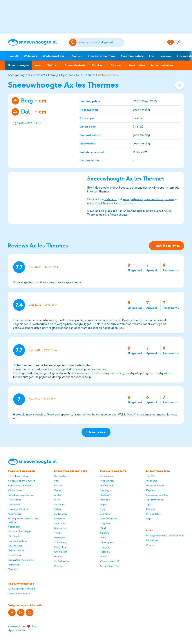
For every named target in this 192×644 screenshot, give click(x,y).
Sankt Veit (60, 523)
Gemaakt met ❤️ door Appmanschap (23, 628)
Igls (102, 509)
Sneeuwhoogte (18, 65)
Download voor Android (22, 589)
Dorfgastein (61, 476)
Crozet (58, 485)
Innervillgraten (109, 519)
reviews (169, 199)
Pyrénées (67, 75)
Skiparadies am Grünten (22, 481)
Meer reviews (96, 432)
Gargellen (60, 547)
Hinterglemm (108, 542)
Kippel (58, 490)
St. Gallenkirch (63, 561)
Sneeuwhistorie (75, 65)
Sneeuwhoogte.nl (19, 75)
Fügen (104, 557)
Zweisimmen (107, 476)
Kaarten (77, 56)
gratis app (111, 211)
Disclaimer (152, 540)
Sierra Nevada (16, 550)
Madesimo (14, 504)
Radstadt (105, 495)
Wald (103, 528)
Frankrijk (53, 75)
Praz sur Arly (107, 481)
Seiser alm (14, 527)
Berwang (105, 500)
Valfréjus (59, 504)
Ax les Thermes (86, 75)
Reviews (166, 56)
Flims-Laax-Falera (18, 476)
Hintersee (60, 538)
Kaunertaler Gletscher (21, 560)
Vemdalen (14, 565)
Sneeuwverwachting (101, 56)
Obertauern (15, 514)
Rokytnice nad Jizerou (21, 495)
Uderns (58, 557)
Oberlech (60, 519)
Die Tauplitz (15, 536)
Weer (38, 65)
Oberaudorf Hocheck (21, 485)
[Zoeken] (101, 43)
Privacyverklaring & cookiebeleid (165, 536)
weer (126, 199)
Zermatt (13, 569)
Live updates (153, 514)
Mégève (105, 523)
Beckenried (61, 528)
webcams (110, 199)
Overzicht (39, 75)
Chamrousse (15, 490)
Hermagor (106, 490)
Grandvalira (15, 555)
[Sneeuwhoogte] (36, 42)
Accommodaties (132, 56)
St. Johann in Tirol (110, 566)
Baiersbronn (107, 485)
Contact (151, 545)
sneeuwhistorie (154, 199)
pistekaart (137, 199)
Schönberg (60, 542)
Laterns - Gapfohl (18, 509)
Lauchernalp (15, 546)
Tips (152, 56)
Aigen (103, 504)
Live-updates (136, 65)
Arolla (58, 495)
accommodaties (97, 203)
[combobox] (101, 43)
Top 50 (13, 56)
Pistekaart (98, 65)
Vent (57, 481)
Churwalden (61, 552)
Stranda (105, 533)
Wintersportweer (54, 56)
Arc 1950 (105, 514)
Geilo (57, 500)
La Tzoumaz (61, 514)
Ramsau (58, 566)
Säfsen (58, 509)
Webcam (53, 65)
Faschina (105, 552)
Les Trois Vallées (18, 541)
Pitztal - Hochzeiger (20, 531)
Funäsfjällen (15, 500)
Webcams (30, 56)
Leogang (105, 547)
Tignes (58, 533)
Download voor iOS (19, 593)
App (148, 519)
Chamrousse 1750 (110, 561)
